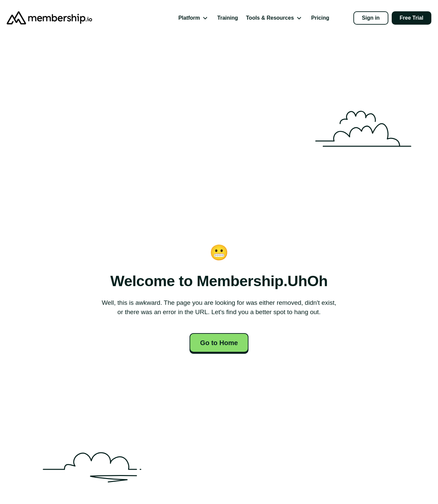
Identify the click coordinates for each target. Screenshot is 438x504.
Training (227, 18)
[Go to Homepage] (40, 18)
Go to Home (219, 343)
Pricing (320, 18)
